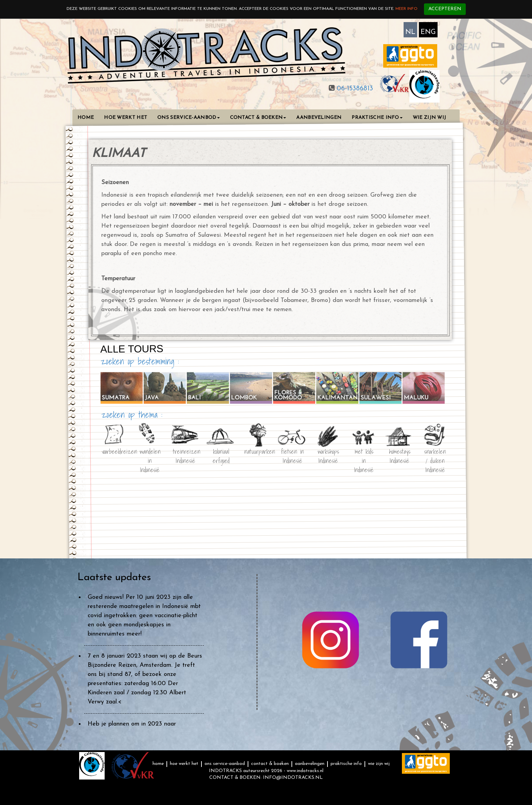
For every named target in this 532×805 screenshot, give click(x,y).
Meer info (406, 9)
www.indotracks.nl (305, 771)
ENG (428, 32)
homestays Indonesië (400, 455)
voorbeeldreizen (114, 451)
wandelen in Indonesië (150, 455)
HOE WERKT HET (126, 118)
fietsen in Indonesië (292, 455)
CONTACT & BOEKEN (258, 118)
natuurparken (257, 451)
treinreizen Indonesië (185, 455)
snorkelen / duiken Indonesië (435, 455)
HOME (86, 118)
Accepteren (445, 9)
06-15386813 (354, 89)
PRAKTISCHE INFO (377, 118)
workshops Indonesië (328, 455)
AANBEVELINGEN (319, 118)
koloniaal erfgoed (221, 455)
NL (410, 32)
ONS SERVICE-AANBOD (188, 118)
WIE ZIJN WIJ (430, 118)
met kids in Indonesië (364, 455)
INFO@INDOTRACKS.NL (293, 778)
